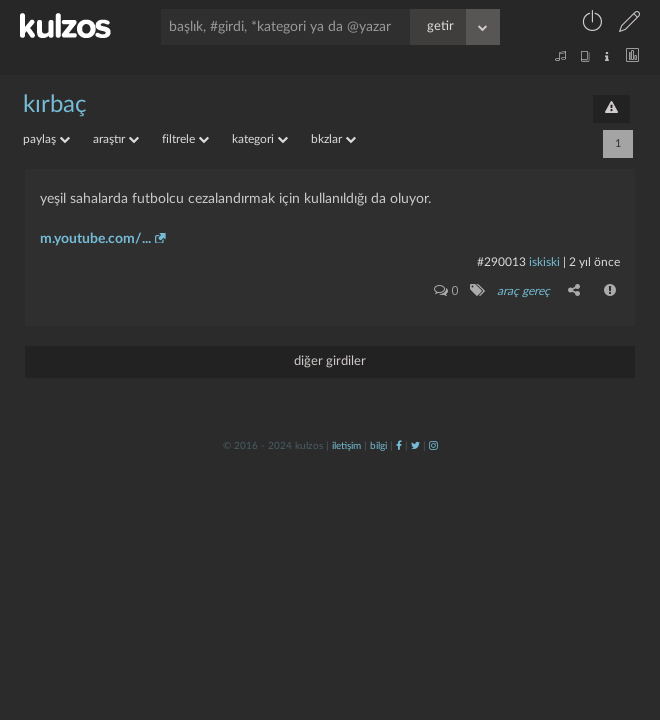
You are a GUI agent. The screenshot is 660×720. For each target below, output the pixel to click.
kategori (260, 139)
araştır (116, 139)
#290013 (501, 262)
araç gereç (523, 291)
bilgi (378, 446)
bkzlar (333, 139)
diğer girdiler (330, 361)
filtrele (185, 139)
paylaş (46, 139)
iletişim (346, 446)
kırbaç (54, 105)
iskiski (544, 262)
